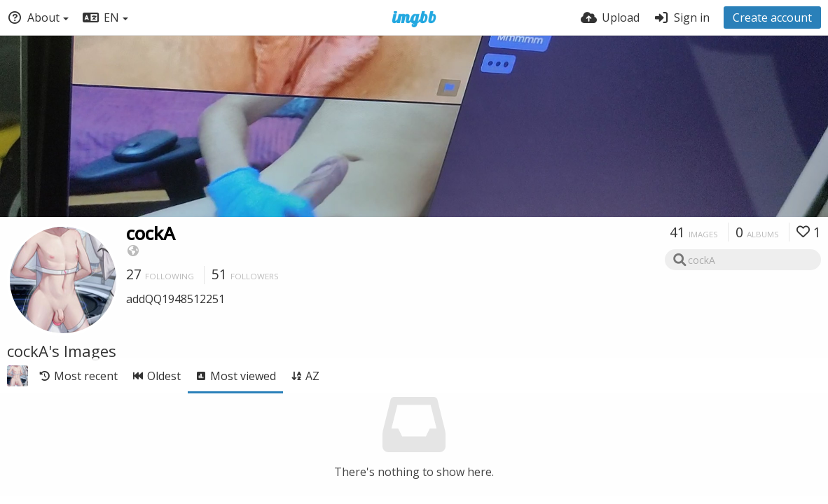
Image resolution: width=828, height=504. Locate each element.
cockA (151, 233)
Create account (772, 17)
